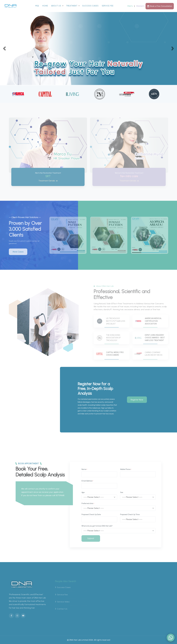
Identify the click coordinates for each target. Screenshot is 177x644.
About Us (56, 6)
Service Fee (108, 6)
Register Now (137, 400)
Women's (140, 6)
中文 (37, 6)
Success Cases (90, 6)
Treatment (72, 6)
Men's (130, 6)
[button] (4, 48)
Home (45, 6)
